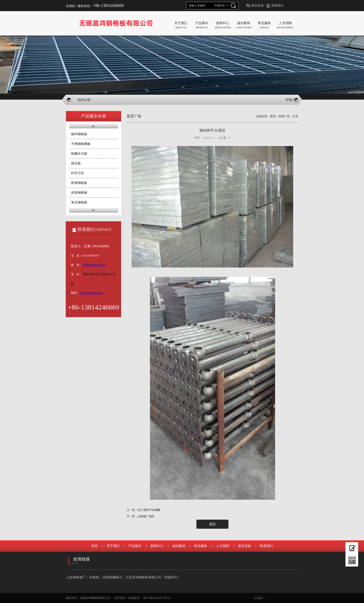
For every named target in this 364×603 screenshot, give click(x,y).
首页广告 (284, 116)
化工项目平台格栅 (149, 510)
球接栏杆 (171, 577)
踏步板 (76, 163)
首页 (273, 116)
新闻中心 (157, 546)
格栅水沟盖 (79, 154)
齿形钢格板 (79, 193)
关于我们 (113, 546)
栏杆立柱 (78, 173)
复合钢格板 (79, 202)
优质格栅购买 (112, 577)
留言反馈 (257, 5)
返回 (212, 524)
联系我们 (277, 5)
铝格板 (94, 577)
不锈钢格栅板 (81, 144)
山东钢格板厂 (76, 577)
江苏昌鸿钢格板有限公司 (143, 577)
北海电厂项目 (146, 516)
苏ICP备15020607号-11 (157, 598)
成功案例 (179, 546)
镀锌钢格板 (79, 134)
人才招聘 (223, 546)
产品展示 (135, 546)
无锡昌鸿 (134, 598)
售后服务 (201, 546)
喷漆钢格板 (79, 183)
